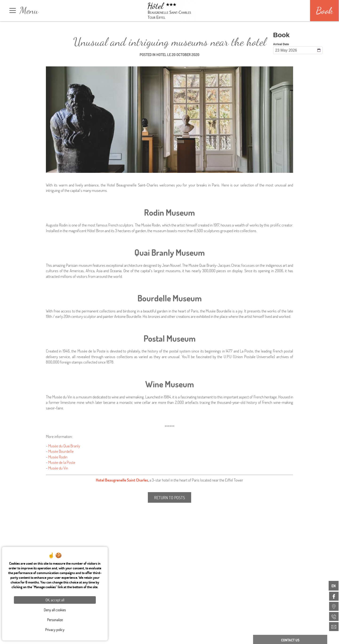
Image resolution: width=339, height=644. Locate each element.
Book (324, 11)
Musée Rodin (58, 457)
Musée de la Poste (62, 462)
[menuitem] (334, 596)
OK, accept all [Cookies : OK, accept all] (55, 600)
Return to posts (170, 498)
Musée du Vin (58, 468)
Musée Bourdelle (61, 451)
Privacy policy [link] (55, 630)
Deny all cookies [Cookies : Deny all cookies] (55, 610)
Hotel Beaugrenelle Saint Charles (122, 480)
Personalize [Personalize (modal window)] (55, 620)
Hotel (161, 55)
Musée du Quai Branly (64, 446)
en (334, 586)
